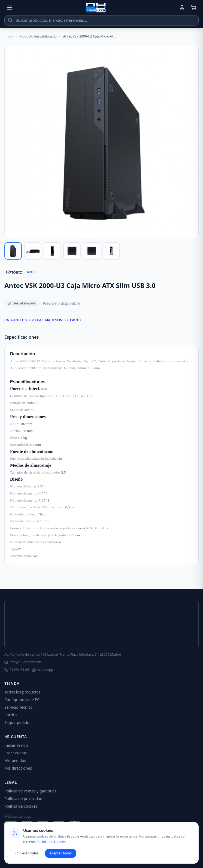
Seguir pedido (17, 722)
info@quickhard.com (23, 662)
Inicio (9, 36)
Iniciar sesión (16, 745)
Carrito (10, 715)
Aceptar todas (61, 853)
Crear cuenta (16, 753)
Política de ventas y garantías (30, 791)
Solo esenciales (27, 853)
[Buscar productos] (101, 20)
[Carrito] (193, 8)
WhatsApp (43, 670)
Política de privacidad (23, 799)
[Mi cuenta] (182, 8)
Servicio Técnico (18, 707)
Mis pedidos (15, 760)
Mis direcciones (18, 768)
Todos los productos (22, 692)
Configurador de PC (22, 700)
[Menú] (10, 8)
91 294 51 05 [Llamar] (17, 670)
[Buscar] (10, 20)
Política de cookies (21, 806)
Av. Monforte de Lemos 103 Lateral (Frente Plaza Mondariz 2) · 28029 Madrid (63, 655)
